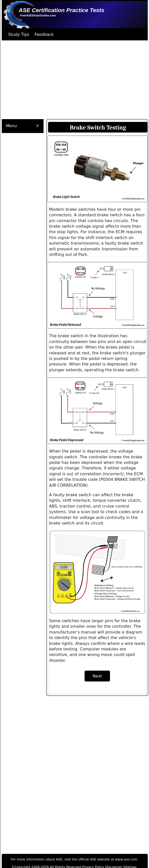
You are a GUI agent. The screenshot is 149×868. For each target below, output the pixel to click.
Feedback (44, 34)
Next (97, 676)
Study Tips (19, 34)
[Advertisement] (67, 80)
